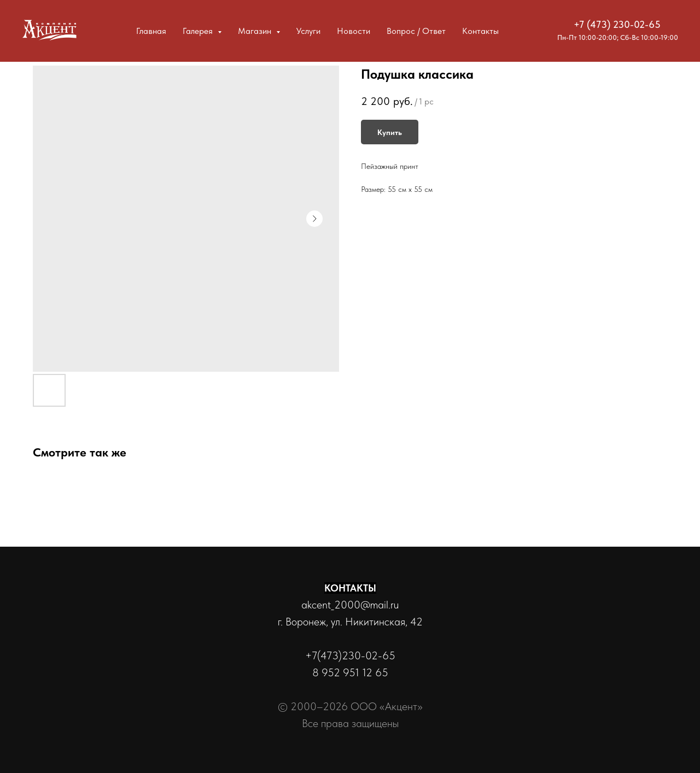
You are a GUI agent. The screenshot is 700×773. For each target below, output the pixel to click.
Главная (151, 31)
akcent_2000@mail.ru (350, 605)
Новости (354, 31)
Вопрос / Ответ (416, 31)
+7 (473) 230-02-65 (617, 24)
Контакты (480, 31)
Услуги (308, 31)
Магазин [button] (256, 31)
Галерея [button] (199, 31)
